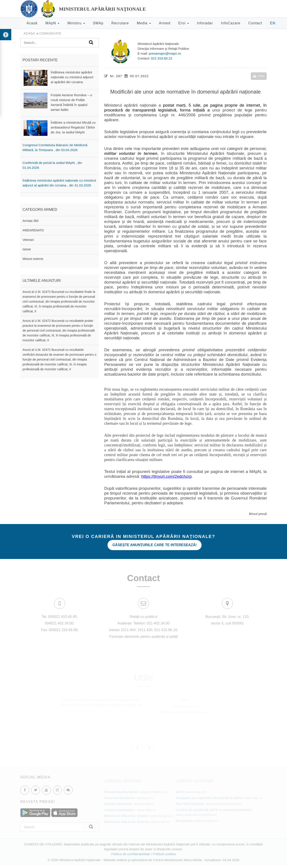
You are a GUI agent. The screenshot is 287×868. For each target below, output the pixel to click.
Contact (255, 23)
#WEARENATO (33, 230)
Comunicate (50, 33)
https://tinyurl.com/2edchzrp (166, 476)
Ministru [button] (76, 23)
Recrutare (120, 23)
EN (273, 23)
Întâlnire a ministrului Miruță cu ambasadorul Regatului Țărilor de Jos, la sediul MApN (73, 127)
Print (259, 76)
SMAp (98, 23)
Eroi (184, 23)
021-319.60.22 (161, 58)
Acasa (29, 33)
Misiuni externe (33, 259)
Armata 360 (30, 221)
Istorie (27, 249)
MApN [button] (52, 23)
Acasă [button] (32, 23)
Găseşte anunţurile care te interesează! (155, 545)
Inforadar (205, 23)
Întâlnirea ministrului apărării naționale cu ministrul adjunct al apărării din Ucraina (72, 77)
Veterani (28, 240)
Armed (165, 23)
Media (144, 23)
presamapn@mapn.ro (165, 53)
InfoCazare (231, 23)
